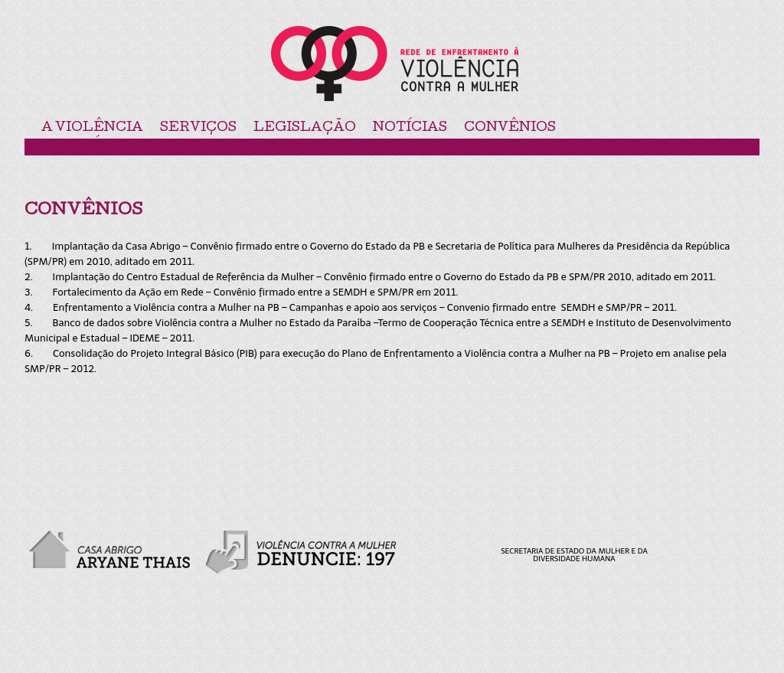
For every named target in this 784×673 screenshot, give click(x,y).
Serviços (198, 128)
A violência (92, 128)
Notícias (410, 128)
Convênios (510, 128)
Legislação (305, 128)
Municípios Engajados (136, 146)
